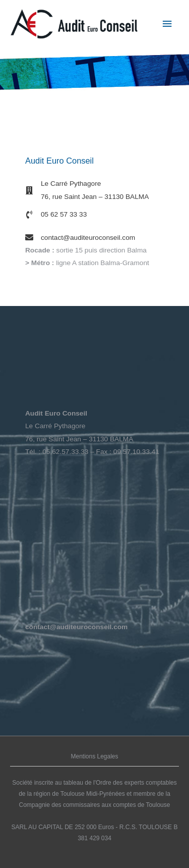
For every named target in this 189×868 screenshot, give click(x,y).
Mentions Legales (94, 756)
